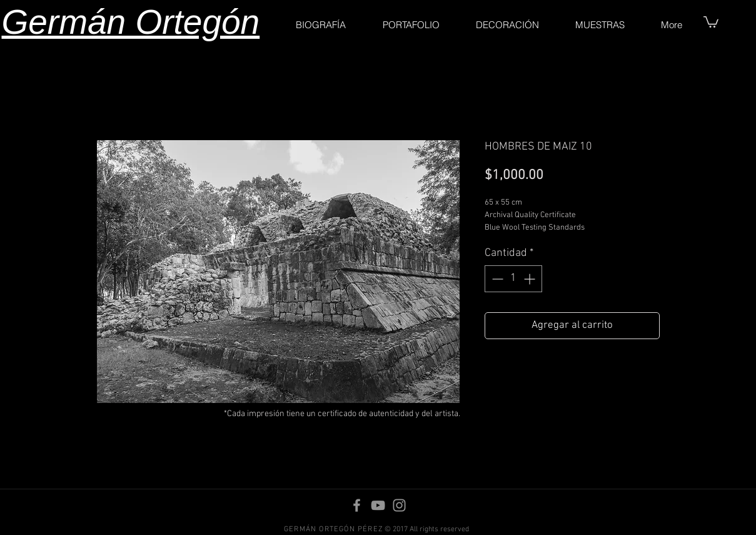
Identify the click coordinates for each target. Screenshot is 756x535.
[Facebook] (357, 505)
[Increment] (531, 279)
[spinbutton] (513, 279)
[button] (711, 21)
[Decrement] (496, 279)
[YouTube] (378, 505)
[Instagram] (399, 505)
